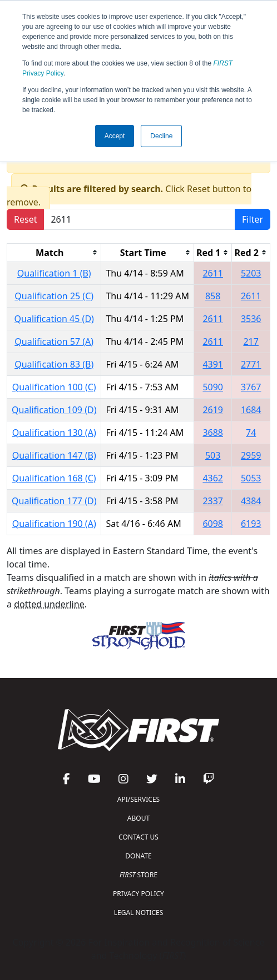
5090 (213, 387)
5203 (251, 273)
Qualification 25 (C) (54, 296)
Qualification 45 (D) (54, 319)
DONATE (138, 856)
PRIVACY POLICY (138, 894)
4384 (251, 501)
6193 (251, 524)
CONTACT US (138, 837)
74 (251, 433)
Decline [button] (161, 136)
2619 (213, 410)
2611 (213, 273)
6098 (213, 524)
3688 (213, 433)
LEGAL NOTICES (139, 913)
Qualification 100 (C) (54, 387)
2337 (213, 501)
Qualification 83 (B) (54, 364)
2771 (251, 364)
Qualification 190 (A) (54, 524)
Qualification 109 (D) (54, 410)
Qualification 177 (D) (54, 501)
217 (251, 341)
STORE (138, 875)
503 (213, 455)
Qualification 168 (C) (54, 478)
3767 (251, 387)
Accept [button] (115, 136)
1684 (251, 410)
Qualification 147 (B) (54, 455)
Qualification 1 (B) (54, 273)
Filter (253, 219)
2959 (251, 455)
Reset (25, 219)
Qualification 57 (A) (54, 341)
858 (213, 296)
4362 (213, 478)
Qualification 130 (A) (54, 433)
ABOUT (138, 818)
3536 (251, 319)
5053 (251, 478)
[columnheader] (54, 252)
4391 (213, 364)
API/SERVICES (138, 799)
